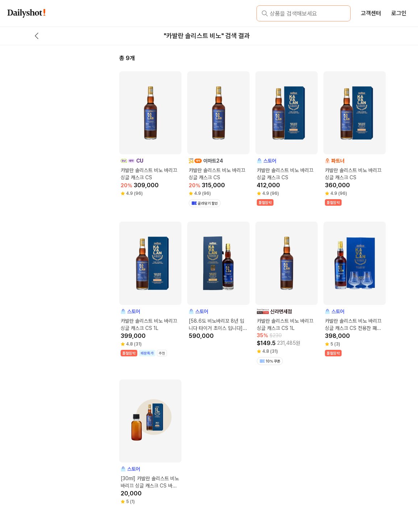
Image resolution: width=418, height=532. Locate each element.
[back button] (37, 36)
